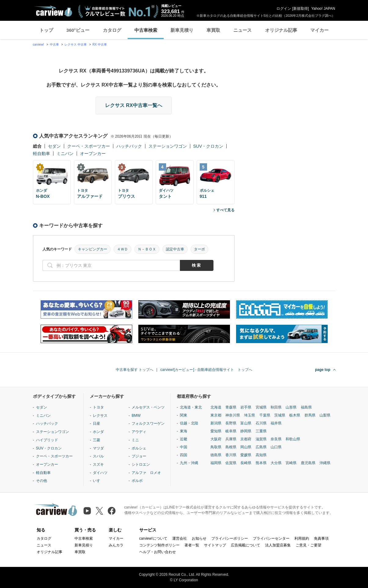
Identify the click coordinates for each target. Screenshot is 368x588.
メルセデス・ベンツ (148, 407)
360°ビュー (78, 30)
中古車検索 (146, 30)
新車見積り (182, 30)
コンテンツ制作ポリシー (159, 545)
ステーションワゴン (168, 146)
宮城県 (261, 407)
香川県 (231, 455)
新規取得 (301, 9)
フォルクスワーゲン (148, 423)
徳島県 (216, 455)
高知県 (261, 455)
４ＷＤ (122, 249)
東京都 (216, 415)
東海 (184, 431)
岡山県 (246, 447)
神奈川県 (233, 415)
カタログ (112, 30)
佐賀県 (231, 463)
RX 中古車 (100, 44)
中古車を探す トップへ (135, 370)
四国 (184, 455)
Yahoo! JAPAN (323, 9)
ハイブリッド (47, 440)
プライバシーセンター (271, 538)
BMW (136, 416)
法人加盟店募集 (278, 545)
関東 (184, 415)
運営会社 (180, 538)
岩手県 (246, 407)
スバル (98, 456)
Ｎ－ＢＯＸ (147, 249)
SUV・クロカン (208, 146)
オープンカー (93, 153)
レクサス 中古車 (76, 44)
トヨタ (98, 407)
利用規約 (302, 538)
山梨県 (325, 415)
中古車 (54, 44)
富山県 (246, 423)
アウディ (139, 432)
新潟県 (216, 423)
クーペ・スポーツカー (89, 146)
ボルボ (137, 481)
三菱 (97, 440)
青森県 (231, 407)
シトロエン (141, 464)
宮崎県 (291, 463)
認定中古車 (175, 249)
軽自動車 (42, 153)
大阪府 (216, 439)
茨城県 (280, 415)
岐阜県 (231, 431)
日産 (97, 423)
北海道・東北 (191, 407)
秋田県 (276, 407)
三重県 (261, 431)
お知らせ (199, 538)
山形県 (291, 407)
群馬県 (310, 415)
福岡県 (216, 463)
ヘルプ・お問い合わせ (158, 552)
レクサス (100, 416)
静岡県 (246, 431)
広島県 (261, 447)
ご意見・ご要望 (308, 545)
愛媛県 (246, 455)
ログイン (284, 9)
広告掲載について (246, 545)
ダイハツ (100, 473)
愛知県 (216, 431)
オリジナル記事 (281, 30)
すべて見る (225, 210)
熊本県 (261, 463)
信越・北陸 (189, 423)
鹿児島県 (308, 463)
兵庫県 (231, 439)
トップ (46, 30)
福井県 (276, 423)
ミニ (135, 440)
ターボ (199, 249)
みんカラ (116, 545)
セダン (54, 146)
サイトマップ (215, 545)
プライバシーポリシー (230, 538)
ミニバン (65, 153)
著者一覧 (192, 545)
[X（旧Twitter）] (99, 511)
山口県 (276, 447)
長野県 (231, 423)
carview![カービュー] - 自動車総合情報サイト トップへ (206, 370)
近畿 (184, 439)
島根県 (231, 447)
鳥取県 (216, 447)
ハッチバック (129, 146)
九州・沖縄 (189, 463)
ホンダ (98, 432)
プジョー (139, 456)
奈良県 (276, 439)
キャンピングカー (93, 249)
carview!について (153, 538)
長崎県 (246, 463)
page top (323, 370)
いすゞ (98, 481)
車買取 (213, 30)
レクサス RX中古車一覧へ (134, 105)
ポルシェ (139, 448)
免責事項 (321, 538)
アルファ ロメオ (146, 473)
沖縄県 (325, 463)
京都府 (246, 439)
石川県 (261, 423)
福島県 (306, 407)
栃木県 (295, 415)
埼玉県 (250, 415)
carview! (39, 44)
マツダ (98, 448)
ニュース (242, 30)
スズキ (98, 464)
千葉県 (265, 415)
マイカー (319, 30)
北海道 (216, 407)
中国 (184, 447)
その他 (42, 481)
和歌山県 (293, 439)
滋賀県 (261, 439)
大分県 (276, 463)
